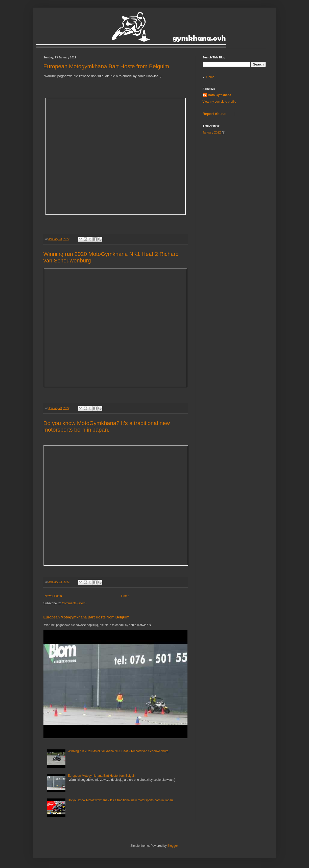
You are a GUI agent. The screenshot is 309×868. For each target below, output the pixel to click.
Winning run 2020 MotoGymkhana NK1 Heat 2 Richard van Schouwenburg (118, 751)
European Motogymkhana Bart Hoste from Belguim (106, 66)
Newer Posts (53, 596)
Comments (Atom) (74, 603)
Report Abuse (214, 114)
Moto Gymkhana (219, 95)
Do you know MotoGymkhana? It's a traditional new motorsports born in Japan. (107, 426)
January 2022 (212, 132)
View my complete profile (219, 102)
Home (125, 596)
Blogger (173, 846)
